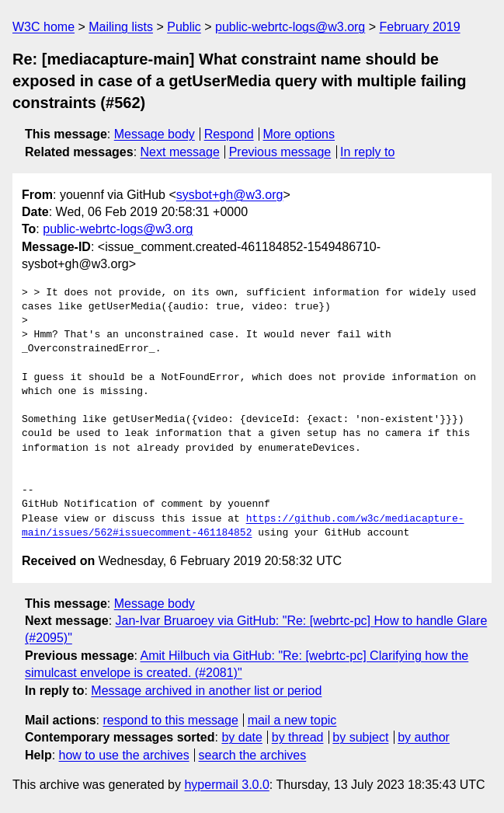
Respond (229, 134)
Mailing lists (121, 27)
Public (184, 27)
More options (299, 134)
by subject (360, 737)
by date (242, 737)
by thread (298, 737)
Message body (155, 134)
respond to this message (170, 720)
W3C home (43, 27)
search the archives (253, 755)
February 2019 (420, 27)
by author (424, 737)
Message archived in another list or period (206, 691)
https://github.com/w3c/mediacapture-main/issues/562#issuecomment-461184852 (243, 526)
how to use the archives (124, 755)
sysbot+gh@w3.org (230, 195)
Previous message (280, 152)
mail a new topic (292, 720)
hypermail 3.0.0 (226, 785)
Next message (180, 152)
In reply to (367, 152)
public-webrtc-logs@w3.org (290, 27)
